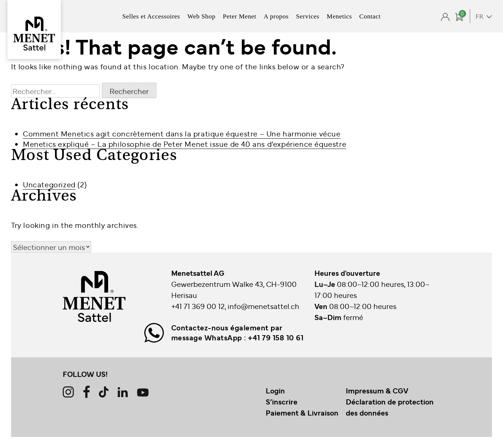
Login (275, 390)
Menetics (339, 16)
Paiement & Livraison (302, 413)
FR (480, 16)
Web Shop (201, 16)
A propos (276, 16)
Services (308, 16)
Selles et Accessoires (151, 16)
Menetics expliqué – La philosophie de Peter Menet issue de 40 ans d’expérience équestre (185, 144)
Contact (370, 16)
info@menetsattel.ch (263, 306)
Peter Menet (240, 16)
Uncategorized (49, 184)
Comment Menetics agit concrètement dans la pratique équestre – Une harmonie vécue (182, 133)
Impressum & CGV (377, 390)
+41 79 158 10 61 (276, 337)
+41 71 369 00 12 (198, 306)
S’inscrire (282, 402)
